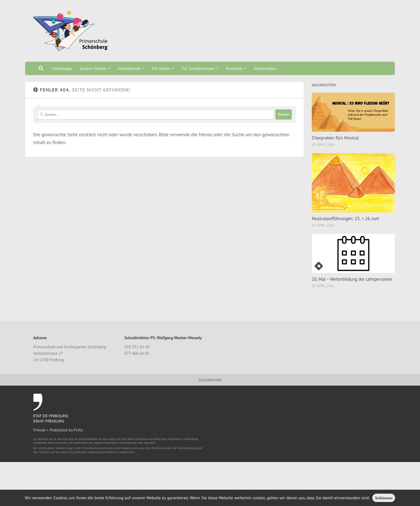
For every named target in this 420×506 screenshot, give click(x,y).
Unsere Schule (93, 68)
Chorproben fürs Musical (335, 138)
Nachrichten (265, 68)
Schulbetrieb (129, 68)
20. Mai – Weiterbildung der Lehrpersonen (352, 279)
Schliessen (384, 498)
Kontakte (234, 68)
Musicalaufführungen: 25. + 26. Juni (346, 219)
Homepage (62, 68)
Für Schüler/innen (198, 68)
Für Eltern (161, 68)
